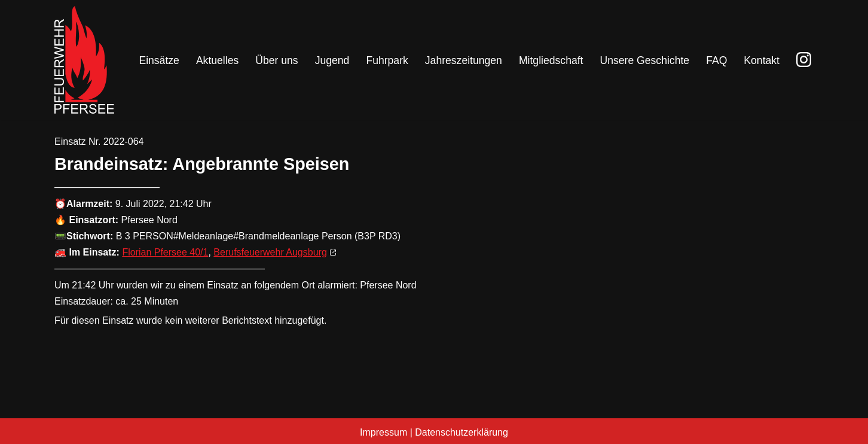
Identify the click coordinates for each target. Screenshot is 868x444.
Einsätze (159, 60)
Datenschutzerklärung (461, 432)
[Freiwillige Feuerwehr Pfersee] (84, 60)
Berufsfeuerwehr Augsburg (270, 252)
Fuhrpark (387, 60)
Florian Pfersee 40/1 (165, 252)
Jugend (332, 60)
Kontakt (762, 60)
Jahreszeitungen (464, 60)
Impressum (383, 432)
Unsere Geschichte (645, 60)
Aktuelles (217, 60)
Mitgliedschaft (551, 60)
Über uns (276, 60)
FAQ (716, 60)
